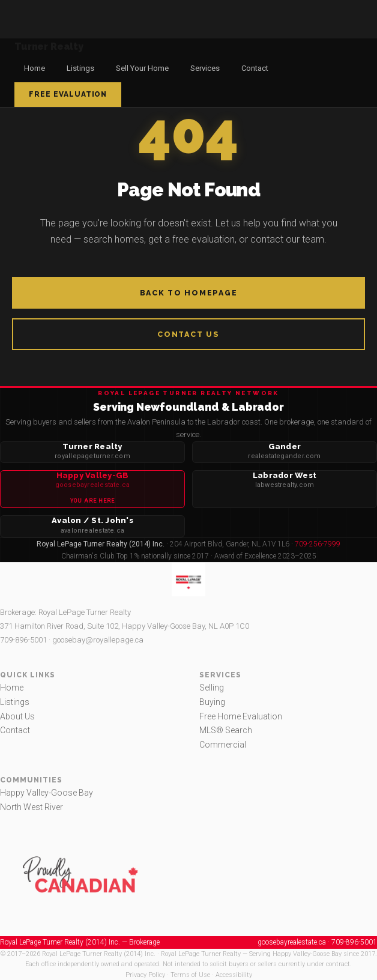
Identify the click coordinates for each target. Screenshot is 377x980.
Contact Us (188, 334)
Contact (255, 68)
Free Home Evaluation (241, 716)
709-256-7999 (318, 544)
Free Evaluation (68, 94)
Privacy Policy (145, 975)
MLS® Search (226, 730)
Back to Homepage (189, 293)
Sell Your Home (142, 68)
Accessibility (234, 975)
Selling (212, 688)
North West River (32, 807)
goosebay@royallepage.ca (98, 640)
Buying (212, 702)
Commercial (223, 745)
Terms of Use (190, 975)
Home (35, 68)
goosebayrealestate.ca (292, 942)
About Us (17, 716)
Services (205, 68)
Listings (80, 68)
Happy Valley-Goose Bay (47, 793)
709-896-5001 (23, 640)
